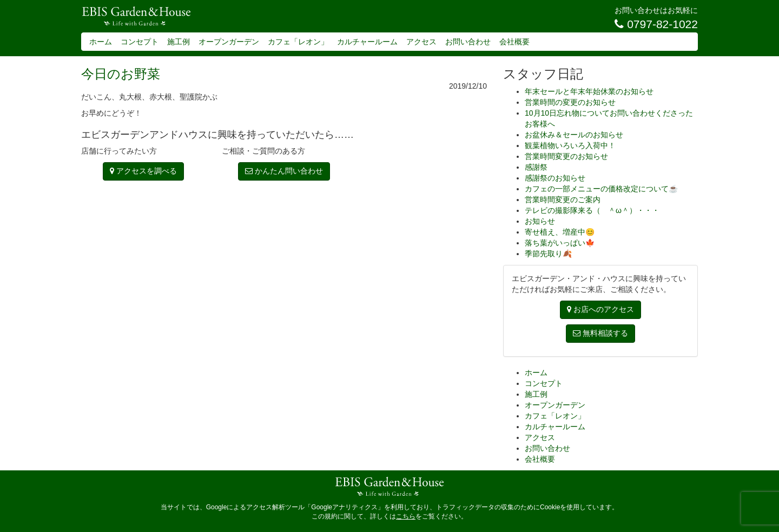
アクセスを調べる (143, 171)
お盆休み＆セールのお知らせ (574, 135)
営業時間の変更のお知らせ (570, 102)
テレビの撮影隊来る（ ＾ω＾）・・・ (592, 210)
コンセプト (140, 42)
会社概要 (514, 42)
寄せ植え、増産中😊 (560, 232)
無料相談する (600, 333)
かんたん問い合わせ (284, 171)
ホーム (101, 42)
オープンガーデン (229, 42)
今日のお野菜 (121, 74)
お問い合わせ (468, 42)
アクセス (421, 42)
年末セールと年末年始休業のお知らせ (589, 91)
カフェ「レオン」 (298, 42)
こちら (406, 516)
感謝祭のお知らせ (555, 178)
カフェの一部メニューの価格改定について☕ (601, 189)
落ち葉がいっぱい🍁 (560, 243)
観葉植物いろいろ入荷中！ (570, 145)
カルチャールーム (367, 42)
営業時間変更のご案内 (563, 199)
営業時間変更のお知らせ (566, 156)
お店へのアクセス (600, 309)
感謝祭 (536, 167)
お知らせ (540, 221)
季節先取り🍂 (548, 254)
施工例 (179, 42)
